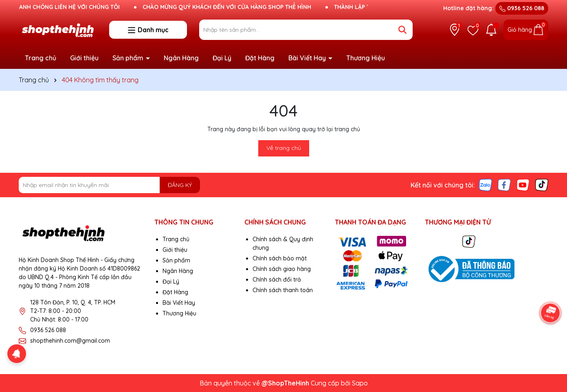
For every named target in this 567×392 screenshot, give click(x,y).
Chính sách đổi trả (277, 280)
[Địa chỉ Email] (109, 185)
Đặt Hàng (260, 58)
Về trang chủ (284, 148)
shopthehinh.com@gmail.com (70, 341)
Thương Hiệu (366, 58)
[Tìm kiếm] (402, 30)
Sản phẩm (129, 58)
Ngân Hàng (181, 58)
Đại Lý (222, 58)
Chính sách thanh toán (283, 290)
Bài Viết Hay (308, 58)
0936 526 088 (522, 8)
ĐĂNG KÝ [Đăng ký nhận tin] (180, 185)
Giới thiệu (84, 58)
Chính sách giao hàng (282, 269)
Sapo (360, 383)
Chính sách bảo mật (280, 258)
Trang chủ (41, 58)
